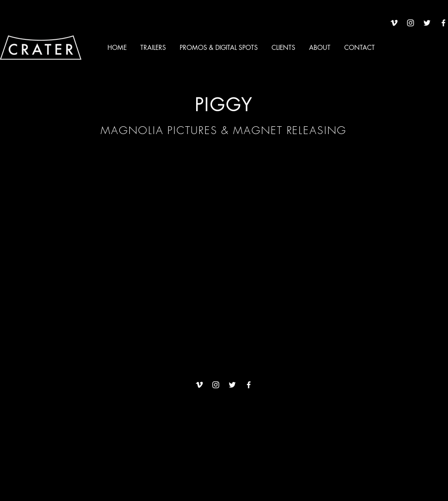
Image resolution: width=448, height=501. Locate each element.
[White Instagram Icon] (411, 23)
